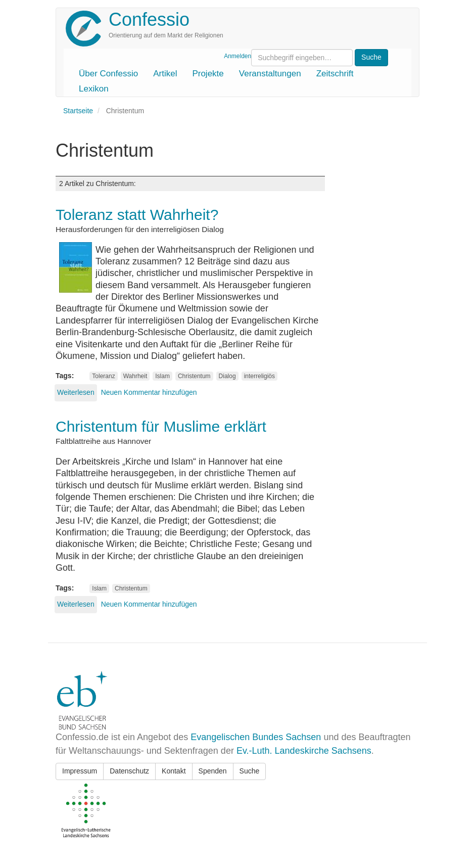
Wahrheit (135, 376)
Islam (162, 376)
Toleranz (103, 376)
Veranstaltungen (270, 74)
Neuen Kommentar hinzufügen (149, 392)
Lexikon (94, 89)
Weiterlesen (76, 392)
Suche (250, 771)
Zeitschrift (335, 74)
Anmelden (238, 56)
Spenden (213, 771)
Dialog (227, 376)
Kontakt (174, 771)
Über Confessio (108, 74)
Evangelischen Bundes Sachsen (256, 737)
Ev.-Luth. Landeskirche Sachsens (304, 751)
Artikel (165, 74)
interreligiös (259, 376)
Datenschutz (129, 771)
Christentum (194, 376)
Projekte (208, 74)
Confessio (149, 19)
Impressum (80, 771)
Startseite (78, 111)
